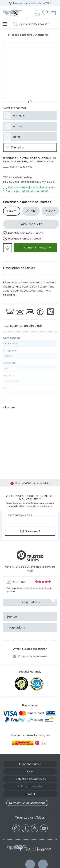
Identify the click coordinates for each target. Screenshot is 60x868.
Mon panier (53, 12)
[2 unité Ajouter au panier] (31, 211)
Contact (30, 794)
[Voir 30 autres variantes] (30, 147)
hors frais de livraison (20, 177)
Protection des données (30, 779)
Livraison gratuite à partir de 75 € (30, 3)
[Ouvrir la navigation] (5, 24)
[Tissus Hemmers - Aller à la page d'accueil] (29, 849)
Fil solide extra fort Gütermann (28, 35)
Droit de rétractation (30, 786)
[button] (8, 248)
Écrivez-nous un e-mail (30, 656)
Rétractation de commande (27, 803)
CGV (30, 772)
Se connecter (37, 12)
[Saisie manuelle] (31, 224)
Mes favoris (45, 12)
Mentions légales (30, 764)
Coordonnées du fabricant (16, 402)
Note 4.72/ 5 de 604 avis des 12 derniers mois (30, 569)
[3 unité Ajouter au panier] (50, 211)
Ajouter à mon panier (35, 247)
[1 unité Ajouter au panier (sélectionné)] (12, 211)
